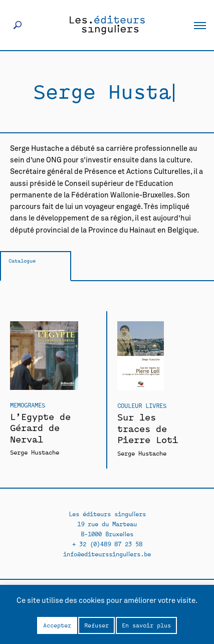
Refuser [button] (96, 625)
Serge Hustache (35, 452)
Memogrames (28, 405)
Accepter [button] (57, 625)
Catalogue (22, 260)
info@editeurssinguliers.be (107, 554)
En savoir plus (146, 625)
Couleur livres (142, 405)
